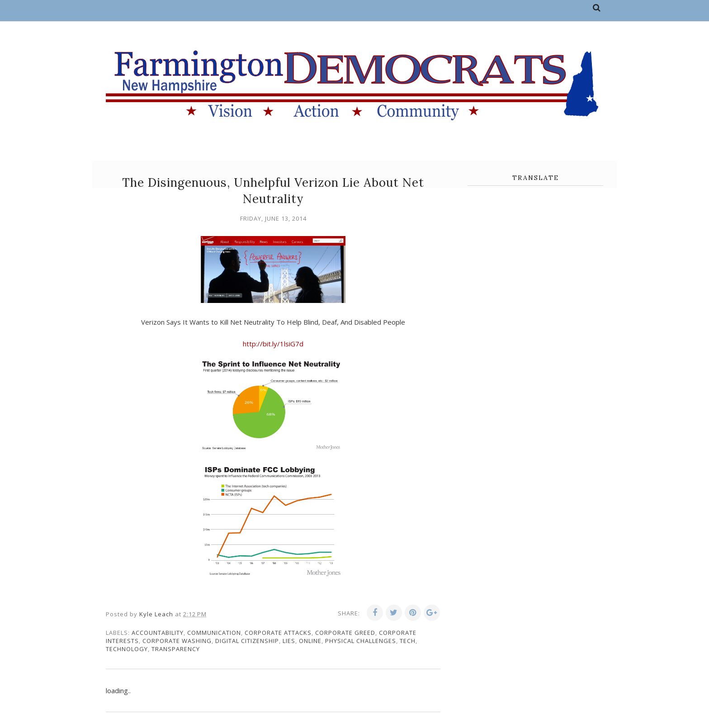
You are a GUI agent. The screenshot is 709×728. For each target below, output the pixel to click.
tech (408, 641)
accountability (158, 633)
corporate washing (177, 641)
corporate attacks (278, 633)
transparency (176, 649)
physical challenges (361, 641)
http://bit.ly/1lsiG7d (273, 344)
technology (127, 649)
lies (289, 641)
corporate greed (345, 633)
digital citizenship (247, 641)
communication (214, 633)
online (310, 641)
